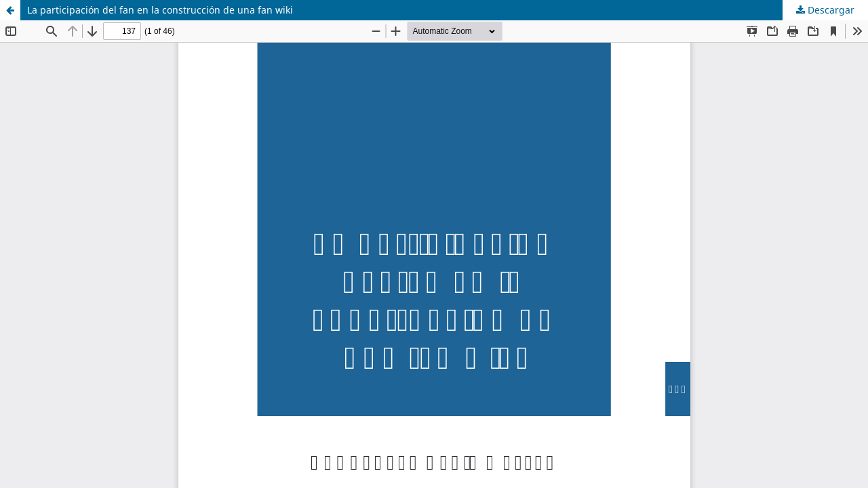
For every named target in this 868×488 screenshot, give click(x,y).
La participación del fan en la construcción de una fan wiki (160, 10)
